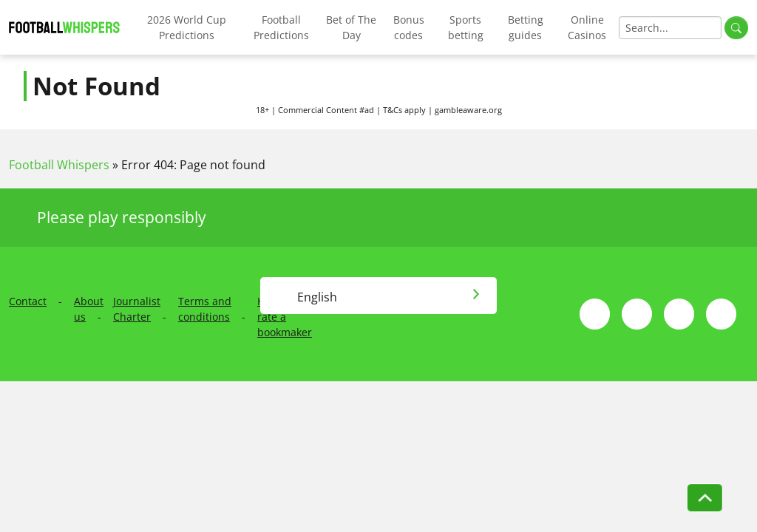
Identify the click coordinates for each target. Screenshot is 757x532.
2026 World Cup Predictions (187, 27)
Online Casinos (587, 27)
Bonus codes (409, 27)
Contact (28, 301)
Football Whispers (59, 165)
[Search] (670, 28)
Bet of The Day (351, 27)
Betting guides (526, 27)
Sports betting (466, 27)
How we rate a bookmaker (285, 317)
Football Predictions (281, 27)
